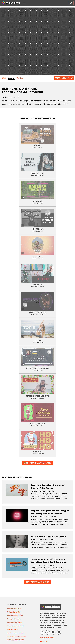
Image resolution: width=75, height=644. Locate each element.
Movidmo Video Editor (15, 608)
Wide (4, 78)
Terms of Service (47, 638)
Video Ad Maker (13, 629)
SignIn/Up (71, 3)
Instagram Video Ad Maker (16, 636)
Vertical (20, 78)
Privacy (43, 642)
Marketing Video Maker (15, 640)
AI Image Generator (14, 619)
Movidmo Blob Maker (15, 622)
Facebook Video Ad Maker (16, 633)
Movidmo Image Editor (15, 615)
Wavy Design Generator (15, 626)
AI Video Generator (14, 612)
